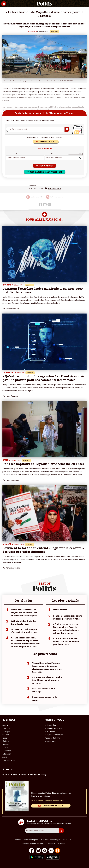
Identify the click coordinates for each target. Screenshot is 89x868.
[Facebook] (32, 851)
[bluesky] (38, 851)
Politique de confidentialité (33, 843)
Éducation (7, 754)
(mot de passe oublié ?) (75, 154)
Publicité (51, 843)
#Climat (6, 775)
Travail (5, 747)
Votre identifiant (11, 154)
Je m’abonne (50, 731)
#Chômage (43, 775)
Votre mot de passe (51, 154)
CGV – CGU (68, 840)
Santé (5, 757)
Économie (7, 751)
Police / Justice (9, 760)
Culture (6, 741)
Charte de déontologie (51, 840)
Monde (6, 744)
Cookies (62, 843)
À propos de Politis (53, 738)
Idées (5, 738)
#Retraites (32, 775)
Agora (5, 725)
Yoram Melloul (32, 31)
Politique (6, 728)
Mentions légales (31, 840)
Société (6, 735)
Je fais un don (50, 725)
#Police (14, 775)
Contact (17, 840)
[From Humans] (57, 851)
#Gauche (22, 775)
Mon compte (50, 741)
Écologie (6, 731)
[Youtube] (45, 851)
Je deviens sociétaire (53, 728)
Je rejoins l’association (54, 735)
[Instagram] (51, 851)
